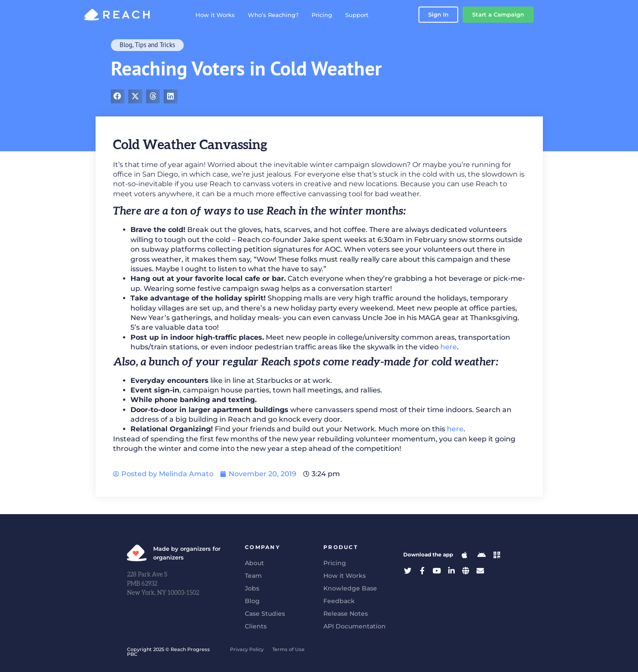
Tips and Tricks (155, 45)
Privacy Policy (247, 649)
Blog (126, 45)
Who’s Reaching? (283, 15)
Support (367, 15)
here (449, 347)
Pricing (332, 15)
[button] (118, 96)
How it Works (225, 15)
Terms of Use (288, 649)
